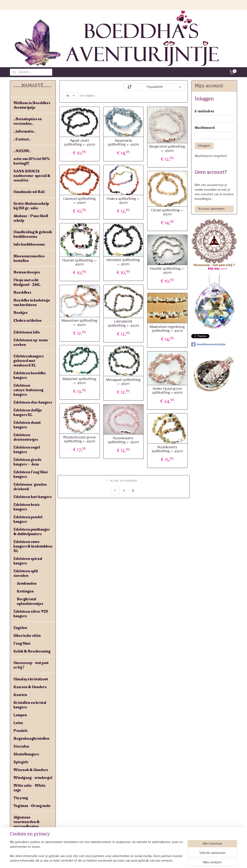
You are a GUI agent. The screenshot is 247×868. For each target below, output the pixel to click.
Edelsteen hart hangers (33, 497)
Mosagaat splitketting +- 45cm (123, 382)
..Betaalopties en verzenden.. (28, 121)
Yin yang (21, 798)
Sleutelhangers (26, 754)
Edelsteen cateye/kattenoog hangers (28, 390)
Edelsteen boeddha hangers (30, 375)
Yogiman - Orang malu (32, 806)
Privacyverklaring (29, 834)
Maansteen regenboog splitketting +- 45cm (167, 329)
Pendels (20, 731)
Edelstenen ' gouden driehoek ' (30, 487)
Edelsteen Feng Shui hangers (31, 474)
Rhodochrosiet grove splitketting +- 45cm (80, 439)
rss (123, 860)
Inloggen (204, 146)
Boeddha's (22, 292)
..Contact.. (22, 139)
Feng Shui (22, 643)
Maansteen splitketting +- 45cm (80, 323)
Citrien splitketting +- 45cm (167, 212)
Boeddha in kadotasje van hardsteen (32, 303)
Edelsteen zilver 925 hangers (31, 614)
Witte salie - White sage (30, 788)
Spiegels (21, 762)
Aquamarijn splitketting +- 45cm (123, 143)
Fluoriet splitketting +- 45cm (80, 263)
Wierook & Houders (31, 770)
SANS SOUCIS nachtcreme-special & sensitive (32, 176)
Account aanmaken (211, 209)
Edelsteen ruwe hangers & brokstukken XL (33, 546)
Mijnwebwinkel (174, 860)
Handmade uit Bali (29, 192)
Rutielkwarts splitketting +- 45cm (167, 449)
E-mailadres (204, 112)
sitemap (115, 860)
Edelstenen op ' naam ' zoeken (31, 342)
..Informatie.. (25, 131)
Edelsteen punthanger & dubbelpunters (32, 532)
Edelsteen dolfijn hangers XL (28, 412)
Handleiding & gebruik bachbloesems (33, 234)
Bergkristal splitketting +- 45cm (167, 149)
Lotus (18, 723)
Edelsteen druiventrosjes (26, 437)
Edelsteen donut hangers (27, 425)
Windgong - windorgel (33, 778)
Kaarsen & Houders (30, 687)
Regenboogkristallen (31, 738)
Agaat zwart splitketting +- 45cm (80, 143)
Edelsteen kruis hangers (26, 507)
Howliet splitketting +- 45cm (167, 271)
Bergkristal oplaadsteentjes (30, 601)
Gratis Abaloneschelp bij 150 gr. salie (31, 206)
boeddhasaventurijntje (208, 344)
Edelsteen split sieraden (26, 573)
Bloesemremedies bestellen (29, 258)
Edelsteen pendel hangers (28, 519)
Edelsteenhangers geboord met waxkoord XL (28, 361)
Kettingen (25, 591)
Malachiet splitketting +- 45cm (80, 381)
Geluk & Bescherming (32, 651)
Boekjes (20, 313)
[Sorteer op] (154, 87)
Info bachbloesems (29, 244)
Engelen (20, 628)
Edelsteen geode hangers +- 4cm (27, 462)
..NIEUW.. (22, 151)
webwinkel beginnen (138, 860)
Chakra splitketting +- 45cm (123, 201)
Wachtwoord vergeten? (211, 156)
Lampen (20, 715)
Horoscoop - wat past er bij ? (31, 665)
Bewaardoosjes (27, 272)
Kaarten (20, 695)
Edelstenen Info (27, 332)
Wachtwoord (205, 128)
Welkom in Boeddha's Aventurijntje (32, 105)
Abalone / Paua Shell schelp (31, 218)
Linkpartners (24, 842)
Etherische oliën (27, 636)
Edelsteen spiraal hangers (28, 561)
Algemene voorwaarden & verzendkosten (27, 822)
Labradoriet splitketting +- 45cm (123, 324)
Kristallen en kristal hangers (30, 705)
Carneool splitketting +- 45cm (80, 201)
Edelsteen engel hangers (27, 450)
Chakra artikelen (27, 320)
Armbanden (27, 583)
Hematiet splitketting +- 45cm (123, 262)
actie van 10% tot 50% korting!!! (32, 161)
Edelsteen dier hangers (33, 402)
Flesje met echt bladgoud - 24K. (27, 282)
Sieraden (21, 746)
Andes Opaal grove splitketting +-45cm (167, 391)
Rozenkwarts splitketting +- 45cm (123, 440)
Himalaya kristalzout (31, 679)
